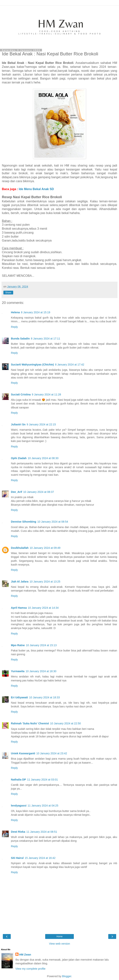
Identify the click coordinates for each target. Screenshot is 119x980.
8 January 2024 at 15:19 (35, 312)
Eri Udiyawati (19, 697)
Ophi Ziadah (19, 458)
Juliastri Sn (18, 424)
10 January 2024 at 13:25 (45, 582)
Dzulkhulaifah (20, 548)
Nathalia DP (18, 780)
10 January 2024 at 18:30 (41, 671)
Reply (14, 327)
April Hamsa (19, 608)
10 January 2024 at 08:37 (39, 492)
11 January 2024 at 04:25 (43, 806)
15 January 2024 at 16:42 (40, 858)
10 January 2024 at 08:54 (53, 522)
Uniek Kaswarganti (23, 753)
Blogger (67, 976)
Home (59, 936)
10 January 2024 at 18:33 (44, 697)
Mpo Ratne (18, 645)
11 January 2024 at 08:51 (42, 832)
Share (8, 293)
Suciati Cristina (21, 394)
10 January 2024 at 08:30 (43, 458)
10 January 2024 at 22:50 (65, 723)
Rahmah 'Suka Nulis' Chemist (30, 723)
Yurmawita (18, 671)
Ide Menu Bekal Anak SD (37, 189)
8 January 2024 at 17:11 (45, 339)
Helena (15, 312)
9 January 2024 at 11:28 (46, 394)
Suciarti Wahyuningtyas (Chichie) (32, 365)
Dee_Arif (16, 492)
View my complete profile (31, 969)
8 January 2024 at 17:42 (70, 365)
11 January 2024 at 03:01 (42, 780)
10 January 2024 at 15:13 (41, 645)
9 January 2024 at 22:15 (41, 424)
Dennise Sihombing (24, 522)
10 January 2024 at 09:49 (45, 548)
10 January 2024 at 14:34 (43, 608)
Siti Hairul (17, 858)
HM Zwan (25, 955)
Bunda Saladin (20, 339)
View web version (59, 944)
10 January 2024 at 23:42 (52, 753)
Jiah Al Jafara (20, 582)
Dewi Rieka (18, 832)
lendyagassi (19, 806)
